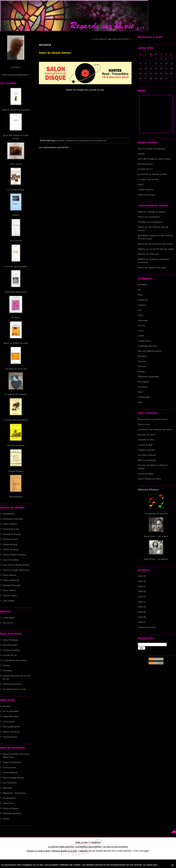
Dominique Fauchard (13, 519)
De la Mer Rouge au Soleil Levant (154, 159)
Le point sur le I (145, 169)
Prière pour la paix (147, 195)
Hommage (143, 320)
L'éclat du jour (145, 341)
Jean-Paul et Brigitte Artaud (16, 565)
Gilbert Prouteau (11, 549)
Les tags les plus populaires (116, 847)
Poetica (6, 665)
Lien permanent (82, 141)
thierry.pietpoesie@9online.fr (16, 75)
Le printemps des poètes (15, 660)
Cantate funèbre (16, 471)
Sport (140, 392)
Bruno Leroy (144, 424)
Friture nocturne (146, 189)
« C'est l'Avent (98, 39)
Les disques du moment (156, 513)
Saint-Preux (8, 803)
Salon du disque (11, 808)
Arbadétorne (9, 514)
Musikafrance (9, 798)
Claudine (142, 222)
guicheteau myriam (147, 235)
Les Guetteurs (10, 783)
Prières (141, 371)
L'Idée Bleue (9, 618)
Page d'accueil (114, 39)
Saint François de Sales (149, 479)
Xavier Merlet (9, 590)
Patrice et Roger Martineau (16, 570)
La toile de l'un (10, 655)
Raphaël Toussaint (12, 585)
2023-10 (142, 607)
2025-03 (142, 591)
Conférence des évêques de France (155, 429)
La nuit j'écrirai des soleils (161, 244)
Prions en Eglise (146, 474)
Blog (140, 295)
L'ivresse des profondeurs (16, 420)
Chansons (143, 300)
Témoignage (144, 397)
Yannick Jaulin (10, 595)
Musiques (142, 356)
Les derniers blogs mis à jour (61, 847)
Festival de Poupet (12, 534)
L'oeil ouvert (9, 721)
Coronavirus (154, 217)
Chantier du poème (156, 212)
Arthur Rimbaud (10, 640)
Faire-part (154, 254)
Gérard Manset (10, 772)
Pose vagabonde (11, 580)
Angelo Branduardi (12, 762)
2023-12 (142, 597)
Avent (141, 184)
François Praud (10, 539)
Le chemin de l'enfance (16, 394)
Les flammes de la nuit (16, 369)
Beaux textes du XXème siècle (153, 419)
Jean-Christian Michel (13, 778)
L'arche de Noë (145, 445)
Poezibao (7, 670)
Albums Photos (148, 490)
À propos (16, 67)
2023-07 (142, 622)
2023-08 (142, 617)
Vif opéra (16, 317)
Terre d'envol (16, 241)
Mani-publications (11, 726)
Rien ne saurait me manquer (16, 110)
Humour (142, 325)
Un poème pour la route (14, 689)
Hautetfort (96, 842)
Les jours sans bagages (16, 266)
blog (146, 851)
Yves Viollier (9, 601)
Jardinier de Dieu (146, 440)
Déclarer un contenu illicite (39, 851)
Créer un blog (82, 842)
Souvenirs (143, 387)
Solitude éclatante (16, 445)
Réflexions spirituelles (148, 376)
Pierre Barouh (10, 575)
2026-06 (142, 576)
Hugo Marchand (11, 716)
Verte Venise (16, 164)
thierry (141, 217)
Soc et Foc (8, 623)
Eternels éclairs (10, 645)
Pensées (142, 361)
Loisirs (141, 336)
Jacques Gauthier (11, 650)
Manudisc (7, 788)
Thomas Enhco (10, 737)
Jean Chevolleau (11, 560)
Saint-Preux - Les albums (156, 559)
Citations (142, 305)
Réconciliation (16, 497)
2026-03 (142, 581)
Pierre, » (127, 39)
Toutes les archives (147, 627)
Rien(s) (16, 215)
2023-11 (142, 602)
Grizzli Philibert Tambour (15, 555)
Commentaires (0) (99, 141)
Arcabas (7, 706)
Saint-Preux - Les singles (156, 536)
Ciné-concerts (10, 767)
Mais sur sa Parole (147, 460)
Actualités (143, 284)
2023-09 (142, 612)
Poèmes (142, 366)
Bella (140, 212)
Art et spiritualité (11, 711)
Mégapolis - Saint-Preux (14, 793)
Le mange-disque (16, 189)
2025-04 (142, 586)
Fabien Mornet (10, 524)
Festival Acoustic (11, 529)
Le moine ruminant (147, 455)
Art (139, 290)
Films (140, 315)
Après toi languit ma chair (16, 343)
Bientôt (141, 154)
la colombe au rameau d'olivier (153, 174)
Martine (141, 249)
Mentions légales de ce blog (64, 851)
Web (140, 402)
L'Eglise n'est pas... (147, 450)
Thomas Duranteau (12, 684)
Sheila (6, 818)
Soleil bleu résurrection (16, 292)
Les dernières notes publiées (88, 847)
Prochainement (145, 164)
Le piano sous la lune (148, 179)
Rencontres (143, 382)
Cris (140, 310)
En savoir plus (150, 865)
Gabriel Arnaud (10, 544)
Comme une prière (157, 267)
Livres (141, 331)
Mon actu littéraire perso (150, 351)
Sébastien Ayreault (12, 813)
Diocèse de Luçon (147, 435)
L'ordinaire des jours (148, 346)
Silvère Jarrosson (11, 732)
